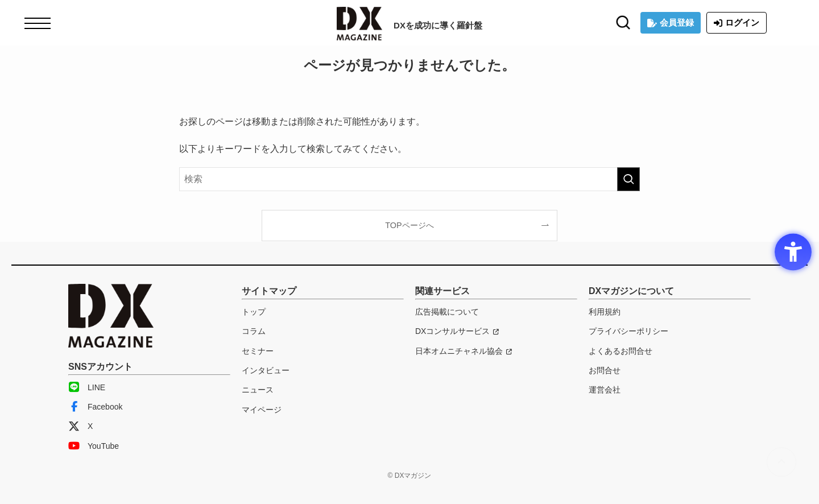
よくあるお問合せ (621, 351)
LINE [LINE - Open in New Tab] (87, 387)
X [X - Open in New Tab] (80, 426)
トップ (254, 312)
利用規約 (605, 312)
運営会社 (605, 390)
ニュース (258, 390)
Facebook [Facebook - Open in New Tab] (95, 407)
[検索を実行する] (628, 179)
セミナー (258, 351)
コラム (254, 331)
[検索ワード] (409, 179)
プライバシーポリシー (628, 331)
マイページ (262, 410)
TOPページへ (409, 225)
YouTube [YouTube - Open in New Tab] (94, 446)
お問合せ (605, 370)
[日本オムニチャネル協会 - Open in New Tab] (464, 351)
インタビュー (266, 370)
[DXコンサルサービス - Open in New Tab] (457, 331)
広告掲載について (447, 312)
